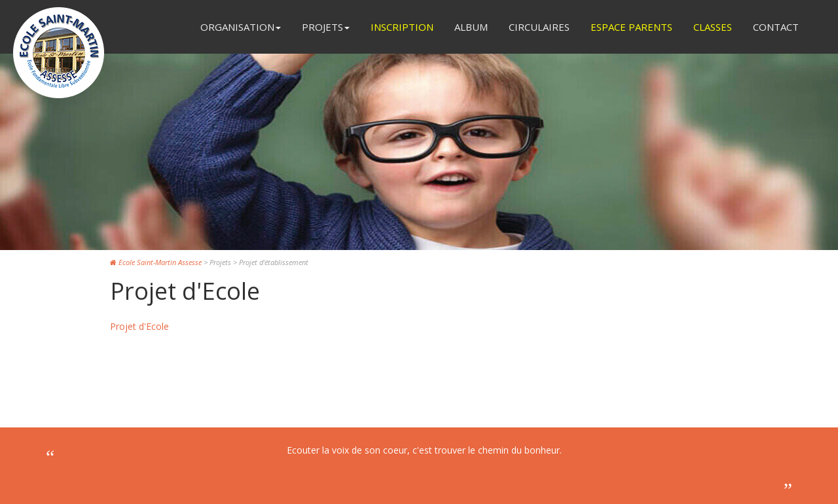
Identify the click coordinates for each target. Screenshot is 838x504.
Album (471, 27)
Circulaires (539, 27)
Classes (713, 27)
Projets (326, 27)
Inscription (402, 27)
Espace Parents (631, 27)
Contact (776, 27)
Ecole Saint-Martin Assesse (156, 262)
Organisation (241, 27)
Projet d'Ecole (139, 326)
